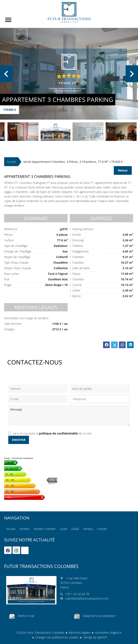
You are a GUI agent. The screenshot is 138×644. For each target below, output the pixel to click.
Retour (123, 170)
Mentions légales (80, 633)
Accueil (69, 12)
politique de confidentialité (58, 433)
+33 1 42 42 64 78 (77, 594)
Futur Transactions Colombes (41, 566)
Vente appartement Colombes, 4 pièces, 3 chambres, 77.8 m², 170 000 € (73, 162)
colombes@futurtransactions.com (87, 598)
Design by (95, 637)
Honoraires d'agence (108, 633)
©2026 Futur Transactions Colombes (41, 633)
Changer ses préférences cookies (57, 637)
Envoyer (19, 440)
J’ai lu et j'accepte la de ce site (52, 433)
